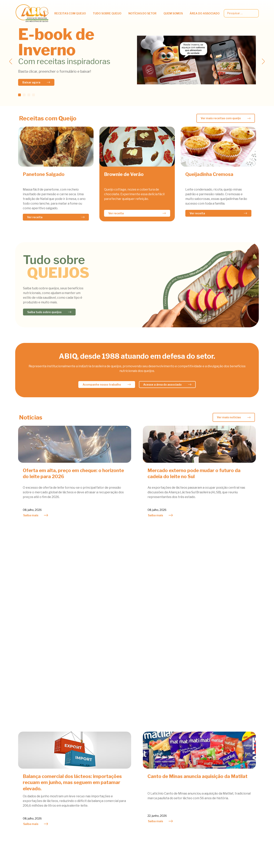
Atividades (131, 754)
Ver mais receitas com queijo (221, 118)
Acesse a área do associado (162, 385)
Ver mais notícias (229, 417)
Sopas (20, 787)
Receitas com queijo (70, 13)
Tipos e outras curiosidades (83, 787)
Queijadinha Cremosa (209, 174)
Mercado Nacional (136, 760)
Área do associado (205, 13)
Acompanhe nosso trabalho (102, 385)
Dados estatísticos (233, 766)
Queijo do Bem (184, 771)
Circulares (227, 761)
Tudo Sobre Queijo (107, 13)
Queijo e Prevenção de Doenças (85, 776)
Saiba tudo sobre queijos (44, 312)
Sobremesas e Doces (30, 782)
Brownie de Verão (124, 174)
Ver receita (35, 217)
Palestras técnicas (233, 777)
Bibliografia (72, 814)
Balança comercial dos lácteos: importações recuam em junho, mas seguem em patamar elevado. (72, 590)
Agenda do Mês (184, 754)
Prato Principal (26, 771)
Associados (182, 765)
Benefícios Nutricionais (80, 760)
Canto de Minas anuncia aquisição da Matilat (198, 584)
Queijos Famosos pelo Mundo (84, 798)
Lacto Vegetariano (28, 760)
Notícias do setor (142, 13)
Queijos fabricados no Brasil (83, 793)
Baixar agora (31, 82)
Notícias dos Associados (140, 765)
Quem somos (173, 13)
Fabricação (71, 803)
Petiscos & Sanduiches (31, 765)
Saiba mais (31, 515)
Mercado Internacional (139, 771)
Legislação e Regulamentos (239, 771)
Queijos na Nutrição (77, 754)
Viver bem (70, 782)
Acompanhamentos (29, 754)
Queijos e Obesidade (78, 771)
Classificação (73, 809)
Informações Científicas (80, 765)
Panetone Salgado (44, 174)
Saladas (21, 776)
